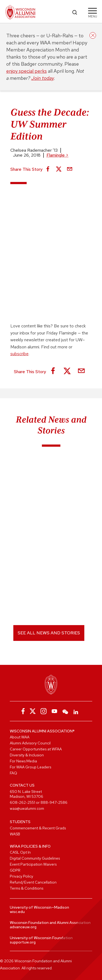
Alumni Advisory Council (30, 743)
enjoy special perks (27, 71)
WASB (15, 834)
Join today (43, 78)
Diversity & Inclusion (27, 755)
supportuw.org (23, 942)
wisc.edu (17, 912)
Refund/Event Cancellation (33, 882)
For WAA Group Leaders (30, 767)
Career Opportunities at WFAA (36, 749)
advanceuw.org (23, 927)
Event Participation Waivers (33, 864)
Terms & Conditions (27, 888)
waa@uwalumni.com (27, 808)
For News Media (23, 761)
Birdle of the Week (30, 484)
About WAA (20, 737)
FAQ (13, 773)
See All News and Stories (49, 633)
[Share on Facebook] (48, 169)
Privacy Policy (21, 876)
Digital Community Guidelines (35, 858)
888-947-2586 (54, 802)
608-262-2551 (22, 802)
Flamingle (58, 155)
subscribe (19, 354)
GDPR (15, 870)
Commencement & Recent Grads (38, 828)
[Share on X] (59, 169)
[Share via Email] (70, 169)
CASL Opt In (20, 852)
